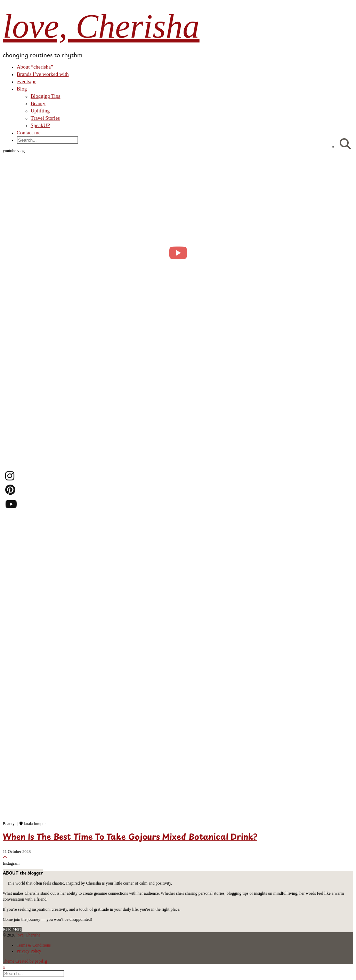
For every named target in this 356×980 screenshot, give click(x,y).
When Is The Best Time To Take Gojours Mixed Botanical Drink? (130, 838)
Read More (12, 929)
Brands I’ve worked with (43, 74)
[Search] (345, 144)
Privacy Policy (29, 951)
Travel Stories (45, 118)
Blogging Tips (45, 96)
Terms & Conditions (34, 945)
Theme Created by (25, 961)
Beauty (38, 103)
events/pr (26, 81)
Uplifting (40, 111)
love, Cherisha (101, 26)
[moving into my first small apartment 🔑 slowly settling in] (178, 253)
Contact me (29, 133)
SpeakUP (40, 125)
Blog (22, 89)
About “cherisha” (35, 67)
